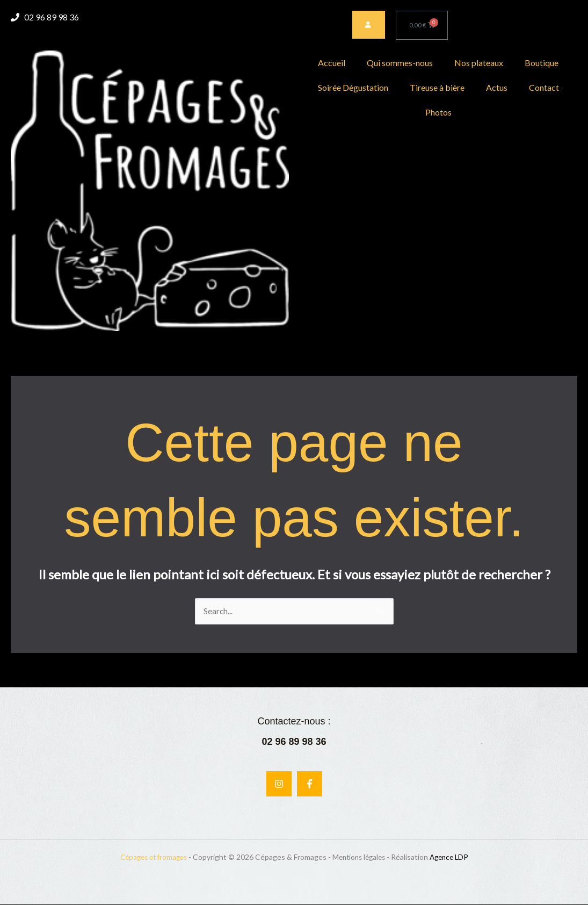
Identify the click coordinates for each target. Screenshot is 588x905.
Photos (438, 112)
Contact (544, 87)
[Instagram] (279, 784)
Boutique (542, 63)
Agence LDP (454, 857)
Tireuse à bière (437, 87)
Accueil (332, 63)
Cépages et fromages (150, 857)
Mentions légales (360, 857)
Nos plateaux (479, 63)
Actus (497, 87)
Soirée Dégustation (353, 87)
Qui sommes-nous (400, 63)
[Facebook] (310, 784)
